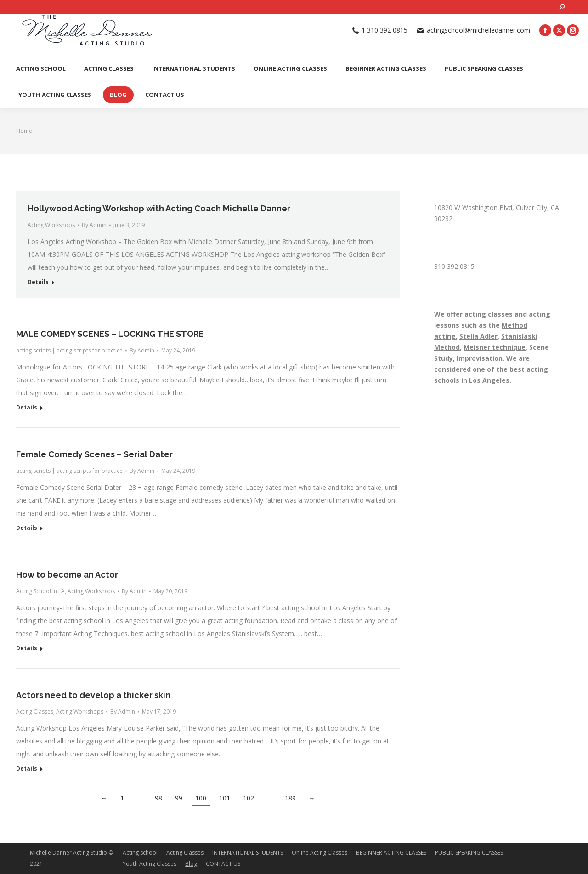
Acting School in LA (40, 591)
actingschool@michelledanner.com (473, 30)
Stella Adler (478, 336)
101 (225, 798)
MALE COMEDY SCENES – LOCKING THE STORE (110, 334)
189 (290, 798)
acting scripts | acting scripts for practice (69, 350)
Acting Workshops (51, 225)
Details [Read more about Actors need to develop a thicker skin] (27, 769)
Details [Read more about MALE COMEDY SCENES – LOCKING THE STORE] (27, 408)
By (94, 225)
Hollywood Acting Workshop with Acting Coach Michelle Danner (159, 208)
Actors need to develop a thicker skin (93, 695)
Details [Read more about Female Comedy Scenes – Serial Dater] (27, 528)
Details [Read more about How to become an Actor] (27, 648)
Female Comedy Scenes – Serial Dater (94, 454)
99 (179, 798)
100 (201, 798)
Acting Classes (35, 712)
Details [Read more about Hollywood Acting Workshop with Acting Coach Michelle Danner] (38, 282)
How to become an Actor (67, 575)
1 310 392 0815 (380, 30)
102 (249, 798)
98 (158, 798)
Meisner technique (495, 347)
